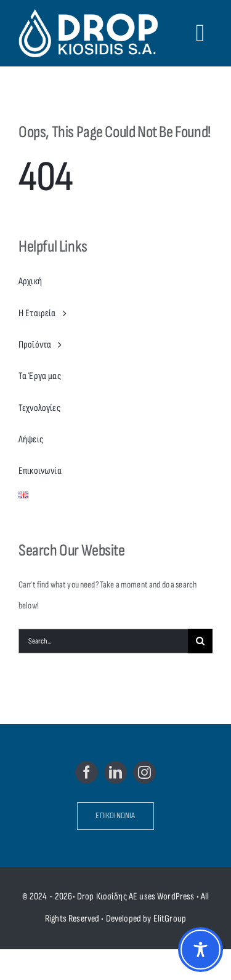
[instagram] (144, 772)
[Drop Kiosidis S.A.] (91, 33)
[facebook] (87, 772)
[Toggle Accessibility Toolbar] (201, 950)
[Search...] (103, 641)
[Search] (200, 641)
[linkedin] (115, 772)
